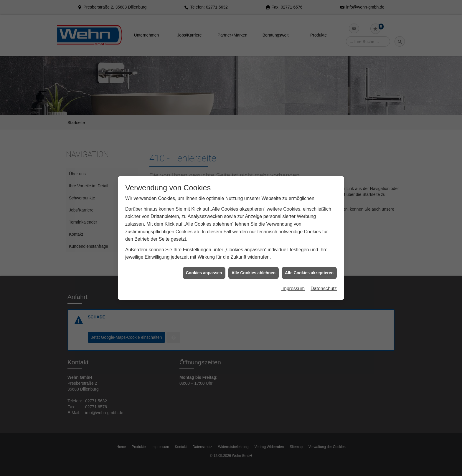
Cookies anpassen (204, 263)
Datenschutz (324, 279)
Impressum (293, 279)
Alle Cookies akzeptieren (309, 263)
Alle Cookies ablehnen (254, 263)
